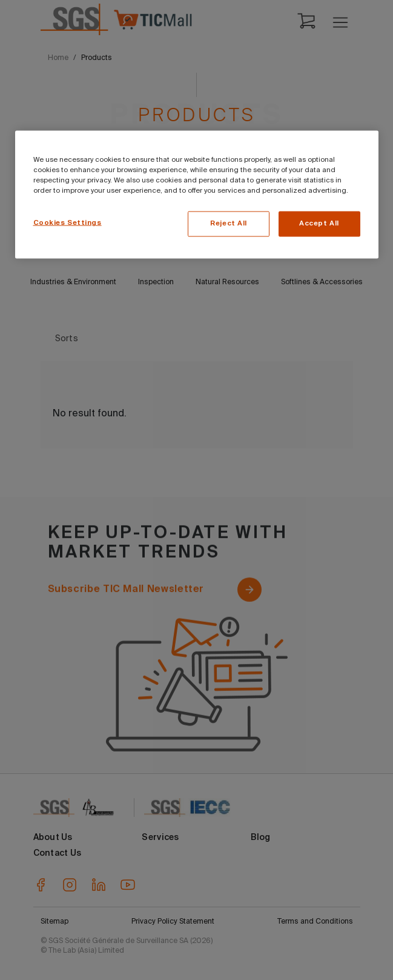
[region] (197, 194)
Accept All (319, 223)
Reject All (229, 223)
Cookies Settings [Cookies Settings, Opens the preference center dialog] (68, 222)
